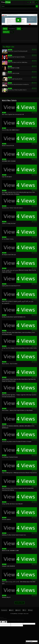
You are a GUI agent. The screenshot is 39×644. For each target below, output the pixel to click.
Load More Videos (20, 603)
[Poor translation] (5, 622)
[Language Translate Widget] (32, 641)
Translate (34, 643)
